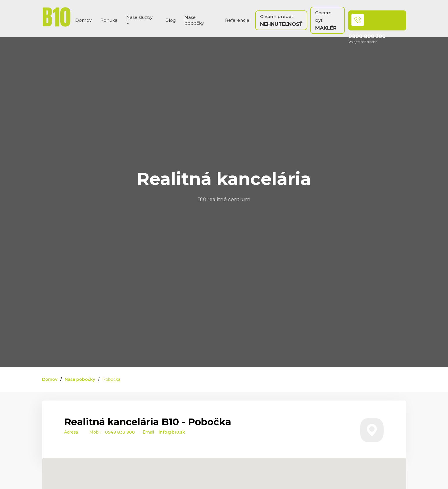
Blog (171, 20)
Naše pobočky (194, 20)
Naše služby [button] (139, 19)
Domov (83, 20)
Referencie (237, 20)
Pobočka (111, 379)
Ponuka (109, 20)
